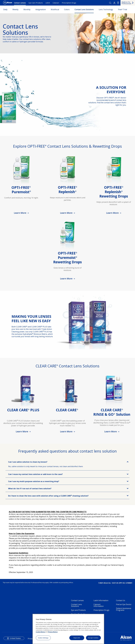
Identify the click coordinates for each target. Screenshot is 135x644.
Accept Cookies (93, 638)
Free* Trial (122, 9)
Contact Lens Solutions (84, 9)
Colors (67, 9)
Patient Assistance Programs (124, 609)
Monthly (27, 9)
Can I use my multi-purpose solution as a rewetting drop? (34, 481)
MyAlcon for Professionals (126, 3)
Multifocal (55, 9)
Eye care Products (78, 610)
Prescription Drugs (69, 3)
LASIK (48, 3)
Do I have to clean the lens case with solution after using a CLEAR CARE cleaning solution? (48, 496)
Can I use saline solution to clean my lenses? (28, 462)
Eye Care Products (36, 3)
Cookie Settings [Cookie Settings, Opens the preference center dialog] (43, 638)
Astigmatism (41, 9)
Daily (5, 9)
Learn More (20, 213)
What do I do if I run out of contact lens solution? (30, 489)
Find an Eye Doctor (124, 604)
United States (15, 638)
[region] (68, 629)
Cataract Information (99, 605)
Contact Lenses (20, 3)
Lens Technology (106, 9)
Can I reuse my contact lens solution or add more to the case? (35, 474)
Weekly (15, 9)
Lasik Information (101, 600)
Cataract (56, 3)
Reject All (77, 638)
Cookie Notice (40, 632)
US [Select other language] (118, 3)
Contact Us (121, 600)
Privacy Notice (53, 632)
